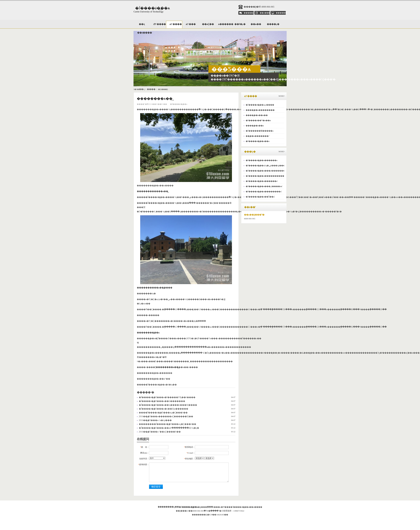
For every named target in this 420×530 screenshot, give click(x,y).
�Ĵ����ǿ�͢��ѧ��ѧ (258, 141)
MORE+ (282, 96)
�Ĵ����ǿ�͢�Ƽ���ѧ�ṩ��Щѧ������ (164, 409)
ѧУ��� (191, 24)
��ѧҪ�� (208, 24)
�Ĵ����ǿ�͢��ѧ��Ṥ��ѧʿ (260, 197)
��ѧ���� (266, 13)
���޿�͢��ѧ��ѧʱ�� (158, 379)
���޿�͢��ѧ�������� (260, 110)
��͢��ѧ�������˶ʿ (258, 136)
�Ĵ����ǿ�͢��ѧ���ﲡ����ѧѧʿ (264, 186)
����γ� (273, 24)
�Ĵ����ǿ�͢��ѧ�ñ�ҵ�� (161, 385)
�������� (283, 13)
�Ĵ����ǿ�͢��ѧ (153, 8)
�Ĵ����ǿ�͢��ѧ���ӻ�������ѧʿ (266, 171)
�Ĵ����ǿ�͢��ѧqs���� (260, 105)
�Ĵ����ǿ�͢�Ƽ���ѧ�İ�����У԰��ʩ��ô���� (167, 397)
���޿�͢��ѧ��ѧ (255, 126)
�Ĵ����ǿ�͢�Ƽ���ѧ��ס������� (162, 401)
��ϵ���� (143, 33)
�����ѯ (249, 13)
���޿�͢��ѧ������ (159, 373)
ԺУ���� (160, 24)
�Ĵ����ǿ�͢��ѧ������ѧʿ (262, 181)
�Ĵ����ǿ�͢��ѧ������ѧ (262, 160)
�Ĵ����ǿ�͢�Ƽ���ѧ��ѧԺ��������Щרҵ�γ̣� (169, 428)
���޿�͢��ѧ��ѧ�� (257, 115)
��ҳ (142, 24)
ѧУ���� (176, 24)
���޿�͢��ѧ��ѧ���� (159, 186)
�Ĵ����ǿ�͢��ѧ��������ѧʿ (264, 192)
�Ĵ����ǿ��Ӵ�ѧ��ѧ (258, 120)
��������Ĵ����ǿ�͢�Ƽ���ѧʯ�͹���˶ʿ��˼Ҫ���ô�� (167, 424)
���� (151, 89)
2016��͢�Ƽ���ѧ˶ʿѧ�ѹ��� (155, 420)
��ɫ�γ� (240, 24)
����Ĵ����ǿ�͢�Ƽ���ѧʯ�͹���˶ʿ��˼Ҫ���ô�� (163, 413)
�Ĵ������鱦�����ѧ (260, 131)
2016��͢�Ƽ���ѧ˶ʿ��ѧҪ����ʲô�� (160, 432)
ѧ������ (224, 24)
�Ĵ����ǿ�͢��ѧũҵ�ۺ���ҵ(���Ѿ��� (269, 166)
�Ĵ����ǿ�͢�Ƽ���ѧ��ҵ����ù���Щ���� (168, 405)
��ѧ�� (256, 24)
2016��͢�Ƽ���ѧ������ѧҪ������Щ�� (166, 416)
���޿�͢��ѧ (152, 109)
